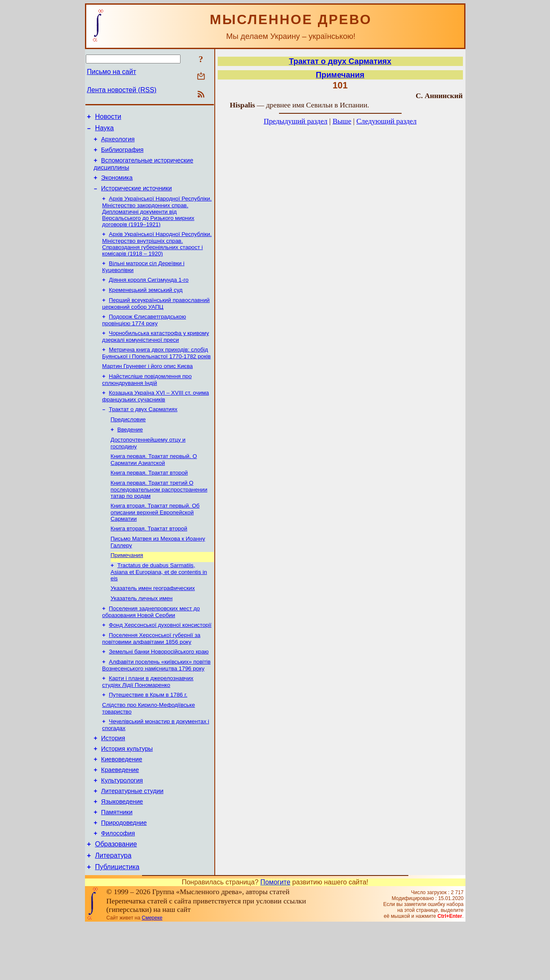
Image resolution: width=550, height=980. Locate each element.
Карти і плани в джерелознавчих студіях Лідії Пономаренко (148, 718)
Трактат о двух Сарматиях (143, 429)
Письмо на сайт (112, 72)
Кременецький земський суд (146, 303)
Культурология (122, 825)
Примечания (127, 583)
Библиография (122, 155)
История (113, 778)
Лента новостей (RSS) (122, 90)
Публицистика (117, 922)
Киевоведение (122, 802)
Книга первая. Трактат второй (149, 497)
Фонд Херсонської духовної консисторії (160, 657)
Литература (113, 909)
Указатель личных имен (142, 629)
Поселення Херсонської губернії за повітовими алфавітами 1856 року (151, 672)
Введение (130, 451)
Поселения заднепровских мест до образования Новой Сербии (151, 644)
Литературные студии (132, 837)
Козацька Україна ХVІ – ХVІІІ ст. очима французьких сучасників (156, 415)
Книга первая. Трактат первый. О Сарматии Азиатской (154, 483)
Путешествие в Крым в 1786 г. (148, 732)
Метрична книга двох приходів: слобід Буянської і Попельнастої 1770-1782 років (157, 369)
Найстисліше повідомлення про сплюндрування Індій (147, 398)
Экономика (117, 185)
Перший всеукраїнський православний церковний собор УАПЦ (156, 317)
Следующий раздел (386, 121)
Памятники (117, 861)
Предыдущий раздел (296, 121)
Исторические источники (136, 197)
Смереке (152, 973)
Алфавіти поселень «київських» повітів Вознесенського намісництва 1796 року (157, 700)
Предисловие (128, 440)
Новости (108, 118)
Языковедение (122, 849)
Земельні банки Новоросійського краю (159, 686)
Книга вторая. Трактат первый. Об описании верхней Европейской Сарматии (155, 538)
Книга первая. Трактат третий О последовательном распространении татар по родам (159, 514)
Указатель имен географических (153, 618)
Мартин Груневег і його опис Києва (148, 383)
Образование (116, 896)
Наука (105, 130)
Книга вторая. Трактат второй (149, 555)
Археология (118, 143)
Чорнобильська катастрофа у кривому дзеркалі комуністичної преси (156, 352)
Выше (342, 121)
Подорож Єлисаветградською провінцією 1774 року (144, 335)
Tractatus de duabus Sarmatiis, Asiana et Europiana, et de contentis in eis (159, 601)
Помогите (275, 937)
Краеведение (120, 813)
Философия (118, 884)
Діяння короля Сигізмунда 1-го (149, 292)
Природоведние (124, 873)
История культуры (127, 790)
